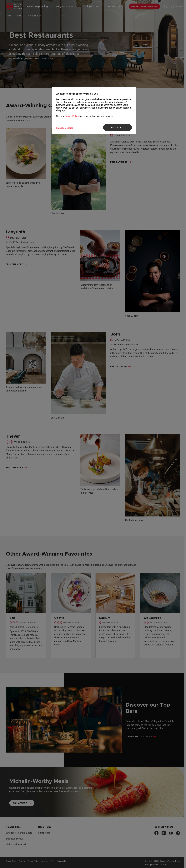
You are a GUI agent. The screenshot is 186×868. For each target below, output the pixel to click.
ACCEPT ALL (118, 127)
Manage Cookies (65, 128)
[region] (94, 111)
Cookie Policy (72, 116)
